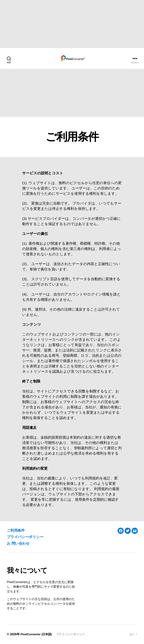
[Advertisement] (72, 24)
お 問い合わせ (20, 543)
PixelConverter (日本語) (37, 634)
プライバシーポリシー (28, 537)
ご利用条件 (17, 530)
